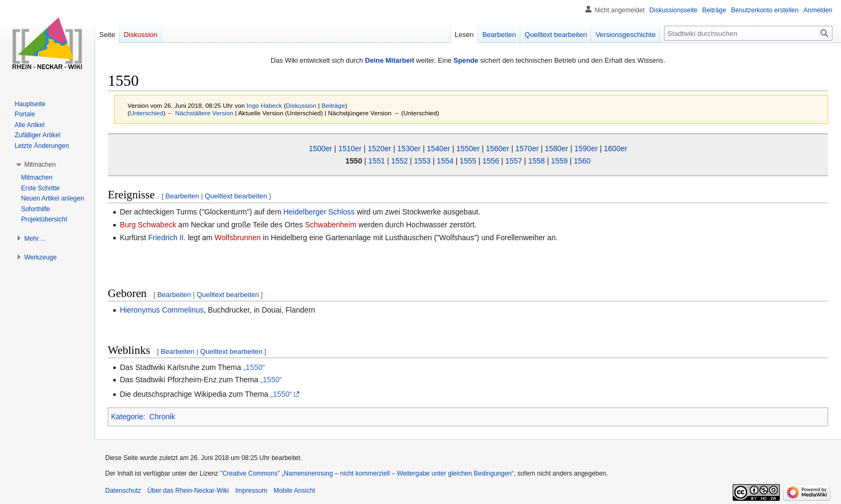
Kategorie (127, 417)
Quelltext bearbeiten (236, 196)
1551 (377, 161)
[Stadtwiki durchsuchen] (748, 33)
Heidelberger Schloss (319, 212)
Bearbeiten (182, 196)
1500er (321, 149)
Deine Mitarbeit (389, 60)
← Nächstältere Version (200, 113)
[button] (40, 165)
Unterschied (147, 113)
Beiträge (333, 105)
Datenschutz (123, 491)
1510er (350, 149)
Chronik (162, 417)
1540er (439, 149)
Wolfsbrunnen (238, 238)
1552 (399, 161)
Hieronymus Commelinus (161, 310)
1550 (354, 161)
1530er (409, 149)
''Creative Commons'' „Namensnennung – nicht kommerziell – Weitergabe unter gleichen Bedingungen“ (367, 473)
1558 (537, 161)
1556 (491, 161)
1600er (616, 149)
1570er (527, 149)
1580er (557, 149)
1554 (445, 161)
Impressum (251, 491)
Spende (466, 60)
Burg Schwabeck (148, 225)
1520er (380, 149)
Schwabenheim (331, 225)
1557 (514, 161)
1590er (586, 149)
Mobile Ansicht (294, 491)
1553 (422, 161)
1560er (498, 149)
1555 (468, 161)
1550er (468, 149)
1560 (582, 161)
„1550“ (254, 367)
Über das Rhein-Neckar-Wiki (188, 491)
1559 (559, 161)
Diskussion (301, 105)
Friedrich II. (167, 238)
